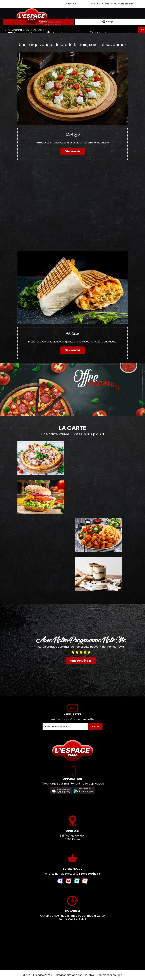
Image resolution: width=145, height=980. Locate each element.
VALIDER (95, 727)
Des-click (88, 975)
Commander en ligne (109, 975)
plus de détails (81, 661)
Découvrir (73, 151)
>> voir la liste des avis (122, 4)
